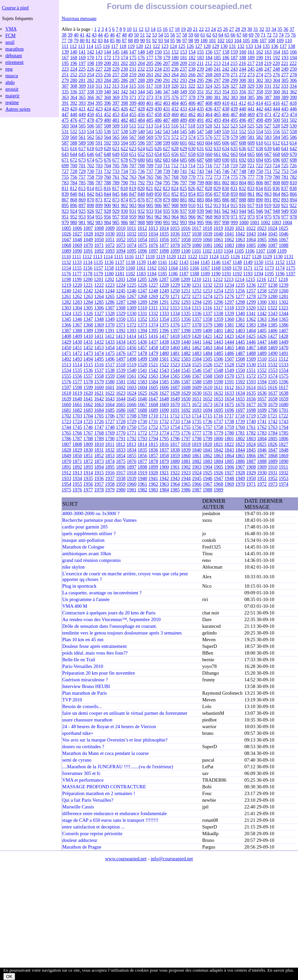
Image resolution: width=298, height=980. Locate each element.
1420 (197, 336)
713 (183, 166)
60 (197, 35)
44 (100, 35)
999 (234, 222)
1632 (218, 393)
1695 (218, 410)
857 (217, 194)
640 (277, 149)
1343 (273, 313)
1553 (273, 370)
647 (99, 154)
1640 (77, 399)
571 (167, 137)
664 (243, 154)
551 (234, 131)
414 (259, 103)
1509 (251, 359)
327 (234, 86)
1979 (110, 490)
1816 (164, 444)
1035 (164, 234)
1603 (132, 387)
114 (90, 46)
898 (91, 205)
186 (226, 58)
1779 (218, 433)
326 (226, 86)
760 (108, 177)
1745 (77, 427)
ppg (9, 69)
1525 (197, 365)
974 (259, 217)
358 (259, 92)
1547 (208, 370)
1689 (153, 410)
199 (99, 63)
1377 (186, 325)
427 (133, 109)
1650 (186, 399)
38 (64, 35)
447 (65, 114)
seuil (10, 42)
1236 (251, 285)
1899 (153, 467)
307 (65, 86)
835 (268, 188)
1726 (99, 421)
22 (201, 29)
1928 (240, 473)
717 (217, 166)
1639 (67, 399)
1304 (77, 308)
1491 (284, 353)
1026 (67, 234)
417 (285, 103)
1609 (197, 387)
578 (226, 137)
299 (234, 80)
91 (148, 40)
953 (82, 217)
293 (184, 80)
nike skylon (74, 567)
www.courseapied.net (126, 859)
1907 (240, 467)
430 (158, 109)
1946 (208, 478)
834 (259, 188)
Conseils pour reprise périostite (92, 834)
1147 (227, 262)
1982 (142, 490)
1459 (164, 348)
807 (268, 183)
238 (192, 69)
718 (226, 166)
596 (141, 143)
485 (150, 120)
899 (99, 205)
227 (99, 69)
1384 (262, 325)
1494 (88, 359)
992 (175, 222)
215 (234, 63)
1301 (273, 302)
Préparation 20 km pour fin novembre (99, 673)
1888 (262, 461)
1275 (218, 296)
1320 (251, 308)
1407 (284, 330)
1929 (251, 473)
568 (141, 137)
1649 (175, 399)
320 (175, 86)
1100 (186, 251)
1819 (197, 444)
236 (175, 69)
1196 (280, 274)
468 (243, 114)
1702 (67, 416)
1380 (218, 325)
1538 (110, 370)
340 (108, 92)
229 (116, 69)
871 (99, 200)
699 (65, 166)
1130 (278, 257)
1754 (175, 427)
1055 (153, 239)
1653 (218, 399)
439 (234, 109)
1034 (153, 234)
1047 (67, 239)
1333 (164, 313)
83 (100, 40)
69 (251, 35)
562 (91, 137)
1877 (142, 461)
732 (108, 171)
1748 (110, 427)
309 (82, 86)
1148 (237, 262)
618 (91, 149)
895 (65, 205)
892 (277, 200)
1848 (284, 450)
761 (116, 177)
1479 (153, 353)
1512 (283, 359)
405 (184, 103)
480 (108, 120)
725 (285, 166)
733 (116, 171)
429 (150, 109)
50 (136, 35)
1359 (218, 319)
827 (200, 188)
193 (285, 58)
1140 (152, 262)
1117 (139, 257)
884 (209, 200)
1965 (186, 484)
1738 (229, 421)
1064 (251, 239)
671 (65, 160)
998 (226, 222)
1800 (218, 438)
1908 (251, 467)
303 (268, 80)
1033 (142, 234)
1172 (258, 268)
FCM (10, 35)
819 (133, 188)
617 (82, 149)
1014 (164, 228)
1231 (197, 285)
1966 (197, 484)
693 (251, 160)
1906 (229, 467)
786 (91, 183)
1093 (110, 251)
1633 (229, 393)
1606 (164, 387)
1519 (132, 365)
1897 (132, 467)
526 (259, 126)
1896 (121, 467)
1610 (208, 387)
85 (112, 40)
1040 (218, 234)
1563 (153, 376)
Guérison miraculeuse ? (85, 680)
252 (74, 75)
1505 (208, 359)
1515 (88, 365)
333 (285, 86)
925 (82, 211)
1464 (218, 348)
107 (263, 40)
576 (209, 137)
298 (226, 80)
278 (293, 75)
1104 (228, 251)
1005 (67, 228)
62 (209, 35)
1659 (284, 399)
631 (200, 149)
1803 (251, 438)
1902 (186, 467)
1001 (255, 222)
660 (209, 154)
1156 (87, 268)
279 (65, 80)
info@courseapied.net (172, 859)
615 (65, 149)
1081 (208, 245)
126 (190, 46)
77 (64, 40)
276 (277, 75)
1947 (218, 478)
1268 (142, 296)
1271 (175, 296)
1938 (121, 478)
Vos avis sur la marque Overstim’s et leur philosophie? (115, 740)
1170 (237, 268)
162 (259, 52)
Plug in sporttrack (79, 586)
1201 (99, 279)
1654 (229, 399)
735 (133, 171)
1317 (218, 308)
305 (285, 80)
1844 (240, 450)
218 (259, 63)
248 (277, 69)
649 (116, 154)
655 (167, 154)
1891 (67, 467)
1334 (175, 313)
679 (133, 160)
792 (141, 183)
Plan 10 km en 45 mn (83, 640)
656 (175, 154)
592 (108, 143)
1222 (99, 285)
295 (200, 80)
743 (200, 171)
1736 (208, 421)
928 (108, 211)
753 (285, 171)
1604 (142, 387)
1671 (186, 404)
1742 (273, 421)
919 (268, 205)
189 (251, 58)
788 (108, 183)
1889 (273, 461)
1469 (273, 348)
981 (82, 222)
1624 (132, 393)
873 (116, 200)
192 (277, 58)
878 (158, 200)
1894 (99, 467)
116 (106, 46)
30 (250, 29)
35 (280, 29)
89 (136, 40)
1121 (182, 257)
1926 (218, 473)
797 (184, 183)
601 (184, 143)
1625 (142, 393)
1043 (251, 234)
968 (209, 217)
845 (116, 194)
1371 (121, 325)
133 (249, 46)
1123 (203, 257)
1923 (186, 473)
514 (158, 126)
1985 (175, 490)
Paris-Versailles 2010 (83, 666)
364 (74, 97)
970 (226, 217)
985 (116, 222)
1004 (287, 222)
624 (141, 149)
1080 (197, 245)
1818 (186, 444)
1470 (284, 348)
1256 (240, 291)
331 (268, 86)
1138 (130, 262)
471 (268, 114)
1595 (273, 382)
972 (243, 217)
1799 (208, 438)
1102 (207, 251)
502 (293, 120)
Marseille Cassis (78, 807)
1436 (142, 342)
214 (226, 63)
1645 (132, 399)
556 (277, 131)
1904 (208, 467)
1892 (77, 467)
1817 (175, 444)
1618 (67, 393)
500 (277, 120)
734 (124, 171)
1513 (67, 365)
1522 (164, 365)
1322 (273, 308)
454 (124, 114)
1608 (186, 387)
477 (82, 120)
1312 (164, 308)
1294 (197, 302)
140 (74, 52)
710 (158, 166)
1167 (205, 268)
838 (293, 188)
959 (133, 217)
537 (116, 131)
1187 (184, 274)
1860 (186, 456)
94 (167, 40)
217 (251, 63)
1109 (282, 251)
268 (209, 75)
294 (192, 80)
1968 (218, 484)
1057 (175, 239)
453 (116, 114)
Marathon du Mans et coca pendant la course (106, 753)
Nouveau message (79, 18)
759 (99, 177)
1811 (110, 444)
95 (173, 40)
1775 (175, 433)
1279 (262, 296)
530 (293, 126)
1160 (130, 268)
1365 (284, 319)
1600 (99, 387)
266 (192, 75)
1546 (197, 370)
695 (268, 160)
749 (251, 171)
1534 (67, 370)
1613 (240, 387)
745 (217, 171)
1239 (284, 285)
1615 (262, 387)
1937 (110, 478)
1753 (164, 427)
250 (293, 69)
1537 (99, 370)
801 (217, 183)
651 (133, 154)
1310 (142, 308)
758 (91, 177)
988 (141, 222)
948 (277, 211)
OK (9, 976)
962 (158, 217)
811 (65, 188)
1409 (77, 336)
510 (124, 126)
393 (82, 103)
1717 (229, 416)
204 (141, 63)
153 (184, 52)
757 (82, 177)
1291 (164, 302)
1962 (153, 484)
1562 (142, 376)
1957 (99, 484)
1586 (175, 382)
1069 (77, 245)
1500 (153, 359)
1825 (262, 444)
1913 (77, 473)
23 (207, 29)
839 (65, 194)
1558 (99, 376)
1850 (77, 456)
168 (74, 58)
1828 (67, 450)
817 (116, 188)
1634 (240, 393)
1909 (262, 467)
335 (65, 92)
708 (141, 166)
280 (74, 80)
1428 (283, 336)
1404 (251, 330)
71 (263, 35)
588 (74, 143)
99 (197, 40)
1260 (284, 291)
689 (217, 160)
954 (91, 217)
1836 (153, 450)
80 (82, 40)
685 (184, 160)
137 (283, 46)
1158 (109, 268)
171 (99, 58)
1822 (229, 444)
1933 (67, 478)
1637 (273, 393)
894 (293, 200)
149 (150, 52)
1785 (284, 433)
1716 (218, 416)
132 (241, 46)
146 (124, 52)
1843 (229, 450)
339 (99, 92)
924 (74, 211)
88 (130, 40)
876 (141, 200)
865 (285, 194)
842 (91, 194)
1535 (77, 370)
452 (108, 114)
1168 (216, 268)
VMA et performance (83, 780)
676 (108, 160)
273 (251, 75)
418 (293, 103)
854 (192, 194)
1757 (208, 427)
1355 (175, 319)
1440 (186, 342)
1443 (218, 342)
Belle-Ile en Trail (79, 660)
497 (251, 120)
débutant (14, 56)
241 (217, 69)
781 (285, 177)
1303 (67, 308)
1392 (121, 330)
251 (65, 75)
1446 (251, 342)
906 (158, 205)
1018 (207, 228)
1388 (77, 330)
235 (167, 69)
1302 (284, 302)
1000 (244, 222)
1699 (262, 410)
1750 (132, 427)
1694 (208, 410)
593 (116, 143)
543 (167, 131)
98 (191, 40)
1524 (186, 365)
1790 (110, 438)
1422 (218, 336)
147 (133, 52)
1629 (186, 393)
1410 (88, 336)
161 (251, 52)
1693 (197, 410)
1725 (88, 421)
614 (293, 143)
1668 (153, 404)
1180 (109, 274)
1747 (99, 427)
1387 (67, 330)
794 (158, 183)
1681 (67, 410)
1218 (283, 279)
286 (124, 80)
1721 (273, 416)
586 (293, 137)
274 (259, 75)
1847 (273, 450)
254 (91, 75)
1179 (98, 274)
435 (200, 109)
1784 (273, 433)
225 (82, 69)
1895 (110, 467)
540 (141, 131)
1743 (284, 421)
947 (268, 211)
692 (243, 160)
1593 (251, 382)
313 (116, 86)
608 (243, 143)
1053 (132, 239)
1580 (110, 382)
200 (108, 63)
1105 (239, 251)
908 (175, 205)
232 (141, 69)
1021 (240, 228)
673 (82, 160)
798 (192, 183)
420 (74, 109)
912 (209, 205)
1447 (262, 342)
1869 (284, 456)
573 (184, 137)
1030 (110, 234)
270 (226, 75)
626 (158, 149)
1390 (99, 330)
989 (150, 222)
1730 (142, 421)
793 (150, 183)
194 (293, 58)
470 (259, 114)
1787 (77, 438)
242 (226, 69)
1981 (132, 490)
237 (184, 69)
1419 (186, 336)
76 (293, 35)
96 (179, 40)
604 (209, 143)
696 (277, 160)
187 (234, 58)
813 (82, 188)
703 (99, 166)
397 (116, 103)
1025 (283, 228)
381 (217, 97)
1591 (229, 382)
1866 (251, 456)
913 (217, 205)
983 (99, 222)
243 (234, 69)
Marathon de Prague (82, 847)
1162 (152, 268)
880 (175, 200)
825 (183, 188)
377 (184, 97)
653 (150, 154)
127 (199, 46)
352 (209, 92)
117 (114, 46)
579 (234, 137)
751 (268, 171)
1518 (121, 365)
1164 (173, 268)
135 (266, 46)
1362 (251, 319)
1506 (218, 359)
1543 (164, 370)
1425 (251, 336)
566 (124, 137)
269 (217, 75)
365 (82, 97)
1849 (67, 456)
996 (209, 222)
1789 (99, 438)
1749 (121, 427)
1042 (240, 234)
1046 (284, 234)
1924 (197, 473)
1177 (77, 274)
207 (167, 63)
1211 (207, 279)
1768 (99, 433)
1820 (207, 444)
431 (167, 109)
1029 (99, 234)
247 (268, 69)
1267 (132, 296)
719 (234, 166)
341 (116, 92)
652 (141, 154)
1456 (132, 348)
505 (82, 126)
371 (133, 97)
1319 (240, 308)
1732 (164, 421)
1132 (66, 262)
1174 (280, 268)
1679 (273, 404)
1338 (218, 313)
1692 (186, 410)
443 (268, 109)
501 (285, 120)
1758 (218, 427)
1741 (262, 421)
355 (234, 92)
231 (133, 69)
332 (276, 86)
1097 (153, 251)
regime (12, 102)
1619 (77, 393)
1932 (284, 473)
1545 (186, 370)
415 (268, 103)
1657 (262, 399)
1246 (132, 291)
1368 (88, 325)
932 (141, 211)
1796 (175, 438)
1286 (110, 302)
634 (226, 149)
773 (217, 177)
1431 (88, 342)
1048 (77, 239)
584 (277, 137)
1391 (110, 330)
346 (158, 92)
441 (251, 109)
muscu (12, 76)
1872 (88, 461)
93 (161, 40)
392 (74, 103)
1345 (67, 319)
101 (213, 40)
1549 (229, 370)
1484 (208, 353)
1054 (142, 239)
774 (226, 177)
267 (200, 75)
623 (133, 149)
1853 (110, 456)
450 (91, 114)
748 (243, 171)
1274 (208, 296)
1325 (77, 313)
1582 (132, 382)
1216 (261, 279)
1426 (262, 336)
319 (167, 86)
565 (116, 137)
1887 (251, 461)
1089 (67, 251)
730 (91, 171)
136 (275, 46)
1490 (273, 353)
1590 (218, 382)
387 (268, 97)
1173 (269, 268)
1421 (207, 336)
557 (285, 131)
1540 (132, 370)
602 (192, 143)
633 (217, 149)
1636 (262, 393)
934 (158, 211)
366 (91, 97)
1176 (66, 274)
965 (184, 217)
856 (209, 194)
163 (268, 52)
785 (82, 183)
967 (200, 217)
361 (285, 92)
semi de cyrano (77, 760)
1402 (229, 330)
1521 (153, 365)
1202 (109, 279)
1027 (77, 234)
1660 (67, 404)
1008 (99, 228)
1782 (251, 433)
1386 (284, 325)
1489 (262, 353)
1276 (229, 296)
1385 (273, 325)
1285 (99, 302)
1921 (164, 473)
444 (277, 109)
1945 (197, 478)
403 (167, 103)
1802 (240, 438)
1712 (175, 416)
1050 (99, 239)
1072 (110, 245)
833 (251, 188)
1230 (186, 285)
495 (234, 120)
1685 (110, 410)
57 (179, 35)
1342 (262, 313)
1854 (121, 456)
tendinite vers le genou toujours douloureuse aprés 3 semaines (122, 633)
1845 (251, 450)
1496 (110, 359)
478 (91, 120)
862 (259, 194)
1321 (262, 308)
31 (256, 29)
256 (108, 75)
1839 (186, 450)
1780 (229, 433)
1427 (273, 336)
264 (175, 75)
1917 (121, 473)
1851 (88, 456)
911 (200, 205)
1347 (88, 319)
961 (150, 217)
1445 (240, 342)
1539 (121, 370)
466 (226, 114)
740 (175, 171)
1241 (77, 291)
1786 (67, 438)
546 (192, 131)
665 (251, 154)
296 (209, 80)
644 (74, 154)
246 (259, 69)
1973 (273, 484)
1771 (132, 433)
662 (226, 154)
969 (217, 217)
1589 (208, 382)
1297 (229, 302)
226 (91, 69)
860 (243, 194)
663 (234, 154)
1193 (248, 274)
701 (82, 166)
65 (227, 35)
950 (293, 211)
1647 (153, 399)
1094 (121, 251)
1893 (88, 467)
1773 (153, 433)
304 (277, 80)
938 (192, 211)
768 (175, 177)
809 (285, 183)
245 (251, 69)
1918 (132, 473)
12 (141, 29)
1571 (240, 376)
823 (167, 188)
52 (148, 35)
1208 (175, 279)
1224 (121, 285)
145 (116, 52)
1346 (77, 319)
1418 (175, 336)
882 (192, 200)
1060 (208, 239)
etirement (14, 62)
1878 (153, 461)
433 (184, 109)
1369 (99, 325)
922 (293, 205)
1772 (142, 433)
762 (124, 177)
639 (268, 149)
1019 (218, 228)
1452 (88, 348)
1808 (77, 444)
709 (150, 166)
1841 (208, 450)
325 (217, 86)
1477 (132, 353)
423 (99, 109)
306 (293, 80)
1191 (227, 274)
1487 (240, 353)
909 (184, 205)
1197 (291, 274)
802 (226, 183)
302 (259, 80)
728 (74, 171)
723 (268, 166)
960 (141, 217)
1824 (251, 444)
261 (150, 75)
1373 (142, 325)
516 (175, 126)
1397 (175, 330)
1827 (283, 444)
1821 (218, 444)
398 (124, 103)
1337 (208, 313)
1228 (164, 285)
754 (293, 171)
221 (285, 63)
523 (234, 126)
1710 (153, 416)
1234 (229, 285)
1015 (175, 228)
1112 (87, 257)
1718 (240, 416)
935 (167, 211)
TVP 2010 (72, 700)
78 (70, 40)
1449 (284, 342)
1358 (208, 319)
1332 (153, 313)
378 (192, 97)
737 (150, 171)
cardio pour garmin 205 (85, 527)
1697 (240, 410)
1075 (142, 245)
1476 (121, 353)
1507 (229, 359)
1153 (291, 262)
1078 (175, 245)
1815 (153, 444)
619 (99, 149)
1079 (186, 245)
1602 (121, 387)
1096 (142, 251)
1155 (77, 268)
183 (200, 58)
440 (243, 109)
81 (88, 40)
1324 (67, 313)
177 (150, 58)
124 (173, 46)
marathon (14, 49)
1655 (240, 399)
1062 (229, 239)
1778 (208, 433)
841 (82, 194)
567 (133, 137)
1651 (197, 399)
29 (244, 29)
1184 (152, 274)
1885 (229, 461)
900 (108, 205)
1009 (110, 228)
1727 (110, 421)
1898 (142, 467)
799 (200, 183)
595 (133, 143)
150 (158, 52)
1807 (67, 444)
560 (74, 137)
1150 (258, 262)
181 (184, 58)
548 (209, 131)
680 (141, 160)
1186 (173, 274)
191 (268, 58)
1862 (208, 456)
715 (200, 166)
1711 (164, 416)
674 (91, 160)
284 (108, 80)
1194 (258, 274)
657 (184, 154)
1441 (197, 342)
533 (82, 131)
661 (217, 154)
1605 (153, 387)
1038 (197, 234)
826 (192, 188)
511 (133, 126)
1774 (164, 433)
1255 (229, 291)
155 (200, 52)
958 (124, 217)
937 (184, 211)
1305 (88, 308)
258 (124, 75)
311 (99, 86)
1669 (164, 404)
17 (171, 29)
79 (76, 40)
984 (108, 222)
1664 (110, 404)
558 (293, 131)
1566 (186, 376)
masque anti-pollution (83, 540)
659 (200, 154)
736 (141, 171)
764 (141, 177)
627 (167, 149)
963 (167, 217)
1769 (110, 433)
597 (150, 143)
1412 (110, 336)
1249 (164, 291)
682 (158, 160)
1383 (251, 325)
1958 (110, 484)
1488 (251, 353)
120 (139, 46)
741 (184, 171)
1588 (197, 382)
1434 (121, 342)
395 (99, 103)
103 (229, 40)
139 (65, 52)
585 (285, 137)
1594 (262, 382)
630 (192, 149)
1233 (218, 285)
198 (91, 63)
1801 (229, 438)
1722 (283, 416)
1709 (142, 416)
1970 (240, 484)
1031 (121, 234)
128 (207, 46)
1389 (88, 330)
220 (276, 63)
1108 (271, 251)
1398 (186, 330)
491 (200, 120)
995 (200, 222)
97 (185, 40)
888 (243, 200)
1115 (119, 257)
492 (209, 120)
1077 (164, 245)
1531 (262, 365)
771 (200, 177)
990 (158, 222)
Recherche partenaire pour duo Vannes (100, 520)
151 (167, 52)
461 (184, 114)
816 (107, 188)
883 (200, 200)
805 (251, 183)
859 (234, 194)
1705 (99, 416)
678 (124, 160)
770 (192, 177)
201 (116, 63)
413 (251, 103)
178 (158, 58)
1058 (186, 239)
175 (133, 58)
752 (277, 171)
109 (280, 40)
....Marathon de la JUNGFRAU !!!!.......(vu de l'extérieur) (118, 767)
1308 (121, 308)
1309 (132, 308)
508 (108, 126)
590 (91, 143)
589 (82, 143)
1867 (262, 456)
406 (192, 103)
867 (65, 200)
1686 (121, 410)
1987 (197, 490)
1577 (77, 382)
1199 (77, 279)
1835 (142, 450)
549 (217, 131)
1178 (87, 274)
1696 (229, 410)
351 (200, 92)
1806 (284, 438)
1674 (218, 404)
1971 (251, 484)
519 (200, 126)
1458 (153, 348)
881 (184, 200)
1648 (164, 399)
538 (124, 131)
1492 (67, 359)
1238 (273, 285)
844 (108, 194)
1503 (186, 359)
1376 (175, 325)
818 (124, 188)
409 (217, 103)
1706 (110, 416)
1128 (256, 257)
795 (167, 183)
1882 (197, 461)
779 (268, 177)
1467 (251, 348)
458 (158, 114)
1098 (164, 251)
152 (175, 52)
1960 (132, 484)
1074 (132, 245)
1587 (186, 382)
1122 (192, 257)
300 (243, 80)
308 (74, 86)
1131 (289, 257)
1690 (164, 410)
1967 (208, 484)
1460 (175, 348)
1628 (175, 393)
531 (65, 131)
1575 (284, 376)
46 (112, 35)
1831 (99, 450)
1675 (229, 404)
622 (124, 149)
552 (243, 131)
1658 (273, 399)
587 (65, 143)
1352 (142, 319)
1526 (208, 365)
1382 (240, 325)
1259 (273, 291)
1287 (121, 302)
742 (192, 171)
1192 (237, 274)
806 (259, 183)
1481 (175, 353)
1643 (110, 399)
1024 (273, 228)
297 (217, 80)
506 (91, 126)
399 (133, 103)
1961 (142, 484)
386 (259, 97)
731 (99, 171)
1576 (67, 382)
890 (259, 200)
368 (108, 97)
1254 (218, 291)
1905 (218, 467)
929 (116, 211)
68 (245, 35)
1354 (164, 319)
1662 (88, 404)
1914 (88, 473)
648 (108, 154)
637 (251, 149)
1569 (218, 376)
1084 (240, 245)
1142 (173, 262)
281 (82, 80)
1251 (186, 291)
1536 (88, 370)
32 (262, 29)
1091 (88, 251)
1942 (164, 478)
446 (293, 109)
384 (243, 97)
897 (82, 205)
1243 (99, 291)
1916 (110, 473)
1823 (240, 444)
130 (224, 46)
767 (167, 177)
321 (183, 86)
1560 (121, 376)
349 (184, 92)
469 (251, 114)
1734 (186, 421)
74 (281, 35)
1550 (240, 370)
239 (200, 69)
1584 (153, 382)
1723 (67, 421)
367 (99, 97)
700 (74, 166)
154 (192, 52)
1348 (99, 319)
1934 (77, 478)
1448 (273, 342)
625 (150, 149)
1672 (197, 404)
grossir (12, 89)
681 (150, 160)
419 (65, 109)
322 (192, 86)
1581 (121, 382)
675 (99, 160)
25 (220, 29)
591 (99, 143)
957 (116, 217)
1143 (184, 262)
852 (175, 194)
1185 (162, 274)
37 (292, 29)
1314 (186, 308)
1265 (110, 296)
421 (82, 109)
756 (74, 177)
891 (268, 200)
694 (259, 160)
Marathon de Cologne (83, 547)
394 (91, 103)
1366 (67, 325)
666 (259, 154)
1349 (110, 319)
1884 (218, 461)
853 (184, 194)
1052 (121, 239)
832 (242, 188)
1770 (121, 433)
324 (209, 86)
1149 (248, 262)
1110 (66, 257)
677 (116, 160)
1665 (121, 404)
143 (99, 52)
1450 (67, 348)
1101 (196, 251)
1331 (142, 313)
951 (65, 217)
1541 (142, 370)
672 (74, 160)
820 (141, 188)
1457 (142, 348)
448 (74, 114)
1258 (262, 291)
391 (65, 103)
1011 (131, 228)
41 (82, 35)
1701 (284, 410)
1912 (67, 473)
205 (150, 63)
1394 (142, 330)
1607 (175, 387)
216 (242, 63)
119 (131, 46)
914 (226, 205)
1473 (88, 353)
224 (74, 69)
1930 (262, 473)
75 (287, 35)
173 (116, 58)
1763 (273, 427)
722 (259, 166)
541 (150, 131)
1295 (208, 302)
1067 (284, 239)
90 (142, 40)
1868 (273, 456)
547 (200, 131)
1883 (208, 461)
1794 (153, 438)
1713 (186, 416)
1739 (240, 421)
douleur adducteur (80, 840)
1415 (142, 336)
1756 (197, 427)
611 (268, 143)
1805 (273, 438)
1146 (216, 262)
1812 (121, 444)
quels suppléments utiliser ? (89, 533)
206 (158, 63)
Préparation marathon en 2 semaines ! (99, 793)
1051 (110, 239)
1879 (164, 461)
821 (150, 188)
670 (293, 154)
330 (259, 86)
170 (91, 58)
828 (209, 188)
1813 (132, 444)
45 (106, 35)
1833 (121, 450)
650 (124, 154)
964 (175, 217)
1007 (88, 228)
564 (108, 137)
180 (175, 58)
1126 (235, 257)
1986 (186, 490)
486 (158, 120)
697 (285, 160)
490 (192, 120)
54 (161, 35)
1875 (121, 461)
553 (251, 131)
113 (82, 46)
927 (99, 211)
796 (175, 183)
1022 (251, 228)
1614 (251, 387)
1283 (77, 302)
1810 (99, 444)
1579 (99, 382)
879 (167, 200)
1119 (161, 257)
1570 (229, 376)
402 (158, 103)
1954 (67, 484)
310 (91, 86)
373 (150, 97)
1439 (175, 342)
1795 (164, 438)
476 (74, 120)
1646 (142, 399)
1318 (229, 308)
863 (268, 194)
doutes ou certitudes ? (83, 747)
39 (70, 35)
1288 (132, 302)
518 (192, 126)
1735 (197, 421)
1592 (240, 382)
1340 (240, 313)
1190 (216, 274)
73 (275, 35)
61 (203, 35)
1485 (218, 353)
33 (268, 29)
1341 (251, 313)
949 (285, 211)
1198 (66, 279)
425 (116, 109)
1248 (153, 291)
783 (65, 183)
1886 (240, 461)
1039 (208, 234)
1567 (197, 376)
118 (123, 46)
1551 (251, 370)
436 (209, 109)
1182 (130, 274)
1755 (186, 427)
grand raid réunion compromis (92, 560)
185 (217, 58)
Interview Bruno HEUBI (86, 686)
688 (209, 160)
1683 (88, 410)
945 (251, 211)
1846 (262, 450)
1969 (229, 484)
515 (167, 126)
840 (74, 194)
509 (116, 126)
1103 (218, 251)
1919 (142, 473)
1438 (164, 342)
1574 (273, 376)
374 (158, 97)
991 (167, 222)
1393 (132, 330)
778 (259, 177)
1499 (142, 359)
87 (124, 40)
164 (277, 52)
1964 (175, 484)
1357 (197, 319)
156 (209, 52)
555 (268, 131)
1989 (218, 490)
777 (251, 177)
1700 (273, 410)
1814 (142, 444)
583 (268, 137)
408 (209, 103)
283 (99, 80)
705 (116, 166)
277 (285, 75)
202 (124, 63)
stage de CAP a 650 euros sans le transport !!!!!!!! (110, 820)
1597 (67, 387)
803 (234, 183)
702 (91, 166)
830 (226, 188)
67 (239, 35)
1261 (67, 296)
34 (274, 29)
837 (285, 188)
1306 (99, 308)
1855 (132, 456)
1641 (88, 399)
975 (268, 217)
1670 (175, 404)
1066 (273, 239)
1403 (240, 330)
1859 (175, 456)
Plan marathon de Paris (85, 693)
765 (150, 177)
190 (259, 58)
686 (192, 160)
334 (293, 86)
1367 (77, 325)
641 (285, 149)
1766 (77, 433)
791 (133, 183)
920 (276, 205)
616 (74, 149)
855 (200, 194)
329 (251, 86)
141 (82, 52)
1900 (164, 467)
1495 (99, 359)
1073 (121, 245)
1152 (280, 262)
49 (130, 35)
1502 (175, 359)
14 (153, 29)
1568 (208, 376)
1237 (262, 285)
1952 (273, 478)
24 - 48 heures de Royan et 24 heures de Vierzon (109, 726)
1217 (272, 279)
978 (293, 217)
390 (293, 97)
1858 (164, 456)
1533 (284, 365)
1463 (208, 348)
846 (124, 194)
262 (158, 75)
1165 (184, 268)
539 (133, 131)
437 (217, 109)
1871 (77, 461)
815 (99, 188)
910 (192, 205)
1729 (132, 421)
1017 (197, 228)
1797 (186, 438)
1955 (77, 484)
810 (293, 183)
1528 (229, 365)
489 (184, 120)
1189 (205, 274)
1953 (284, 478)
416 (276, 103)
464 (209, 114)
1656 (251, 399)
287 (133, 80)
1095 (132, 251)
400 (141, 103)
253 (82, 75)
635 (234, 149)
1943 (175, 478)
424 (108, 109)
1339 (229, 313)
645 (82, 154)
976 (277, 217)
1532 (273, 365)
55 (167, 35)
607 (234, 143)
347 (167, 92)
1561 (132, 376)
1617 (283, 387)
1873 (99, 461)
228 (108, 69)
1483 (197, 353)
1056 (164, 239)
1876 (132, 461)
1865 (240, 456)
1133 (77, 262)
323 (200, 86)
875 (133, 200)
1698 (251, 410)
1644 (121, 399)
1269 (153, 296)
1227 (153, 285)
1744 (67, 427)
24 (214, 29)
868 (74, 200)
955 (99, 217)
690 (226, 160)
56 (173, 35)
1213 (229, 279)
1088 (284, 245)
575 (200, 137)
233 (150, 69)
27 (232, 29)
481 (116, 120)
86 (118, 40)
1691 (175, 410)
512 (141, 126)
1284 (88, 302)
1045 (273, 234)
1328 (110, 313)
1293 (186, 302)
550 (226, 131)
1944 (186, 478)
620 (108, 149)
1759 (229, 427)
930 (124, 211)
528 (276, 126)
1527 (218, 365)
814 (91, 188)
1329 (121, 313)
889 (251, 200)
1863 (218, 456)
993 (184, 222)
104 (238, 40)
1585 (164, 382)
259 (133, 75)
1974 (284, 484)
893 (285, 200)
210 (192, 63)
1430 (77, 342)
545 (184, 131)
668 (277, 154)
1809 (88, 444)
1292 (175, 302)
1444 (229, 342)
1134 (87, 262)
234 (158, 69)
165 (285, 52)
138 (292, 46)
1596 (284, 382)
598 (158, 143)
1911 (284, 467)
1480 (164, 353)
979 (65, 222)
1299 (251, 302)
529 (285, 126)
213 (217, 63)
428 (141, 109)
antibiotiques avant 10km (87, 554)
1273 (197, 296)
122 (157, 46)
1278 (251, 296)
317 (150, 86)
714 (192, 166)
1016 (186, 228)
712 (175, 166)
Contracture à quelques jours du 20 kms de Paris (109, 613)
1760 (240, 427)
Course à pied (15, 8)
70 (257, 35)
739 (167, 171)
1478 (142, 353)
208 (175, 63)
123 (165, 46)
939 (200, 211)
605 (217, 143)
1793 (142, 438)
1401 (218, 330)
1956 (88, 484)
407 (200, 103)
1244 (110, 291)
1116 (129, 257)
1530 (251, 365)
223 (65, 69)
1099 (175, 251)
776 (243, 177)
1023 (262, 228)
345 (150, 92)
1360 (229, 319)
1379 (208, 325)
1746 (88, 427)
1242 (88, 291)
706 (124, 166)
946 (259, 211)
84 (106, 40)
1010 (121, 228)
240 (209, 69)
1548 (218, 370)
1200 (88, 279)
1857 (153, 456)
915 (234, 205)
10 (129, 29)
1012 (142, 228)
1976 (77, 490)
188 (243, 58)
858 (226, 194)
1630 (197, 393)
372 (141, 97)
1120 (171, 257)
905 (150, 205)
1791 (121, 438)
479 (99, 120)
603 (200, 143)
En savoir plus (280, 970)
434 (192, 109)
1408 (67, 336)
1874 (110, 461)
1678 (262, 404)
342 (124, 92)
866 (293, 194)
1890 (284, 461)
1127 (246, 257)
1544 (175, 370)
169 (82, 58)
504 (74, 126)
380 (209, 97)
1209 (186, 279)
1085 (251, 245)
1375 (164, 325)
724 (276, 166)
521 (217, 126)
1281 (284, 296)
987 (133, 222)
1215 (251, 279)
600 (175, 143)
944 (243, 211)
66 (233, 35)
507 (99, 126)
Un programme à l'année (86, 599)
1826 (273, 444)
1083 (229, 245)
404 (175, 103)
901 (116, 205)
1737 (218, 421)
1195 (269, 274)
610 (259, 143)
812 (73, 188)
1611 (218, 387)
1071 (99, 245)
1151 (269, 262)
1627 (164, 393)
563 (99, 137)
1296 (218, 302)
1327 (99, 313)
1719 (251, 416)
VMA (11, 29)
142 (91, 52)
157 (217, 52)
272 (243, 75)
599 (167, 143)
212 (209, 63)
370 (124, 97)
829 (217, 188)
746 (226, 171)
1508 (240, 359)
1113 (98, 257)
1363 (262, 319)
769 (184, 177)
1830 (88, 450)
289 (150, 80)
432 (175, 109)
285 (116, 80)
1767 (88, 433)
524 (242, 126)
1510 (262, 359)
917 (251, 205)
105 (246, 40)
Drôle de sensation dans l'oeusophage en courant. (110, 626)
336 (74, 92)
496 (243, 120)
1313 (175, 308)
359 (268, 92)
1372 (132, 325)
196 (74, 63)
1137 (120, 262)
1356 (186, 319)
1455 (121, 348)
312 (107, 86)
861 (251, 194)
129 (216, 46)
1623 (121, 393)
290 (158, 80)
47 (118, 35)
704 (108, 166)
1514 (77, 365)
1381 (229, 325)
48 (124, 35)
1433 (110, 342)
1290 (153, 302)
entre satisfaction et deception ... (94, 827)
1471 (67, 353)
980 (74, 222)
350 (192, 92)
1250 (175, 291)
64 (221, 35)
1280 (273, 296)
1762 (262, 427)
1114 (108, 257)
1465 (229, 348)
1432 (99, 342)
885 (217, 200)
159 (234, 52)
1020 (229, 228)
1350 (121, 319)
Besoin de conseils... (82, 706)
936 (175, 211)
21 (195, 29)
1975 (67, 490)
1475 (110, 353)
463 (200, 114)
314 (124, 86)
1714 (197, 416)
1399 (197, 330)
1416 (153, 336)
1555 (67, 376)
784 (74, 183)
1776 (186, 433)
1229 (175, 285)
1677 (251, 404)
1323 (283, 308)
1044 (262, 234)
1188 (194, 274)
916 (242, 205)
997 (217, 222)
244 (243, 69)
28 (238, 29)
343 (133, 92)
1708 (132, 416)
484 (141, 120)
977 (285, 217)
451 (99, 114)
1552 (262, 370)
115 (98, 46)
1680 (284, 404)
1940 (142, 478)
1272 (186, 296)
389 (285, 97)
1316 (207, 308)
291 (167, 80)
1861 (197, 456)
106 (255, 40)
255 (99, 75)
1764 (284, 427)
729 (82, 171)
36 (286, 29)
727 (65, 171)
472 (277, 114)
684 (175, 160)
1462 (197, 348)
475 (65, 120)
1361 (240, 319)
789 (116, 183)
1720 (262, 416)
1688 (142, 410)
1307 (110, 308)
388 (277, 97)
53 (155, 35)
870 (91, 200)
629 (184, 149)
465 (217, 114)
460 (175, 114)
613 (285, 143)
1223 (110, 285)
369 (116, 97)
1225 (132, 285)
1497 (121, 359)
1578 (88, 382)
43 (94, 35)
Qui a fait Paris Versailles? (88, 800)
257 (116, 75)
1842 (218, 450)
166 (293, 52)
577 (217, 137)
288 (141, 80)
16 (165, 29)
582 (259, 137)
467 (234, 114)
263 (167, 75)
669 (285, 154)
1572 (251, 376)
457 (150, 114)
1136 (109, 262)
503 (65, 126)
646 (91, 154)
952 (74, 217)
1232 (208, 285)
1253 (208, 291)
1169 (227, 268)
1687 (132, 410)
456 (141, 114)
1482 (186, 353)
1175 (291, 268)
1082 (218, 245)
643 (65, 154)
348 (175, 92)
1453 (99, 348)
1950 (251, 478)
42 (88, 35)
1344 (284, 313)
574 (192, 137)
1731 (153, 421)
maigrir (12, 96)
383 (234, 97)
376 (175, 97)
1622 (110, 393)
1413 (121, 336)
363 (65, 97)
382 (226, 97)
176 (141, 58)
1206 (153, 279)
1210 (196, 279)
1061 (218, 239)
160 (243, 52)
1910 (273, 467)
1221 (88, 285)
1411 (99, 336)
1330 (132, 313)
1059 (197, 239)
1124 (214, 257)
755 (65, 177)
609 (251, 143)
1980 (121, 490)
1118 (150, 257)
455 (133, 114)
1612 (229, 387)
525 (251, 126)
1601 (110, 387)
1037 (186, 234)
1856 (142, 456)
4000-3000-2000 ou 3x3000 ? (91, 513)
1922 (175, 473)
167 (65, 58)
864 (277, 194)
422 (91, 109)
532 (74, 131)
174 (124, 58)
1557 (88, 376)
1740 (251, 421)
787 (99, 183)
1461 (186, 348)
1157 (98, 268)
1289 (142, 302)
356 (243, 92)
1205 (142, 279)
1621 (99, 393)
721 (251, 166)
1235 (240, 285)
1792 (132, 438)
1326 (88, 313)
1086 (262, 245)
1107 (260, 251)
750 (259, 171)
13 (147, 29)
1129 (267, 257)
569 (150, 137)
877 (150, 200)
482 (124, 120)
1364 (273, 319)
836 (276, 188)
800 (209, 183)
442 (259, 109)
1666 (132, 404)
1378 (197, 325)
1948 (229, 478)
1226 (142, 285)
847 (133, 194)
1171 (248, 268)
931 (133, 211)
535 (99, 131)
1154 (66, 268)
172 (108, 58)
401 (150, 103)
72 (269, 35)
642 (293, 149)
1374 (153, 325)
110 (288, 40)
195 (65, 63)
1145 (205, 262)
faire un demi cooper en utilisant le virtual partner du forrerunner (125, 713)
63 (215, 35)
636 (243, 149)
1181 (120, 274)
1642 (99, 399)
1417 (164, 336)
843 (99, 194)
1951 (262, 478)
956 (108, 217)
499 (268, 120)
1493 (77, 359)
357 (251, 92)
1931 (273, 473)
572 (175, 137)
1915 (99, 473)
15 (159, 29)
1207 (164, 279)
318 (158, 86)
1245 (121, 291)
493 (217, 120)
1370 (110, 325)
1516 (99, 365)
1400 (208, 330)
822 (158, 188)
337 (82, 92)
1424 (240, 336)
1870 (67, 461)
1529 (240, 365)
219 (268, 63)
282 (91, 80)
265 (184, 75)
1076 (153, 245)
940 (209, 211)
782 (293, 177)
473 (285, 114)
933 (150, 211)
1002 (266, 222)
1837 (164, 450)
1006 (77, 228)
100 (204, 40)
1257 (251, 291)
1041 (229, 234)
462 (192, 114)
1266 (121, 296)
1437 (153, 342)
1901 (175, 467)
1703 (77, 416)
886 (226, 200)
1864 (229, 456)
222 (293, 63)
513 (150, 126)
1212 (218, 279)
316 (141, 86)
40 (76, 35)
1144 (194, 262)
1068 (67, 245)
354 (226, 92)
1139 (141, 262)
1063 (240, 239)
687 (200, 160)
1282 (67, 302)
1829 (77, 450)
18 (177, 29)
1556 (77, 376)
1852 (99, 456)
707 (133, 166)
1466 (240, 348)
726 (293, 166)
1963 (164, 484)
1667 (142, 404)
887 (234, 200)
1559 (110, 376)
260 (141, 75)
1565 (175, 376)
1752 (153, 427)
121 (148, 46)
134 (258, 46)
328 (242, 86)
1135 (98, 262)
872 (108, 200)
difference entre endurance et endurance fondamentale (115, 813)
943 (234, 211)
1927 (229, 473)
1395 (153, 330)
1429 (67, 342)
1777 (197, 433)
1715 (207, 416)
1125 (225, 257)
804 (243, 183)
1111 (77, 257)
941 (217, 211)
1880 (175, 461)
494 (226, 120)
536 (108, 131)
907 (167, 205)
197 (82, 63)
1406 (273, 330)
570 (158, 137)
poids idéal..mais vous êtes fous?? (95, 653)
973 (251, 217)
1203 (121, 279)
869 (82, 200)
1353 (153, 319)
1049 (88, 239)
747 (234, 171)
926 (91, 211)
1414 (132, 336)
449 (82, 114)
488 (175, 120)
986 (124, 222)
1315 (197, 308)
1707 (121, 416)
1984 (164, 490)
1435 (132, 342)
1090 (77, 251)
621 (116, 149)
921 (285, 205)
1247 (142, 291)
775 (234, 177)
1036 (175, 234)
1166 (194, 268)
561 (82, 137)
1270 (164, 296)
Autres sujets (18, 109)
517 (183, 126)
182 (192, 58)
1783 (262, 433)
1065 (262, 239)
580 (243, 137)
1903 (197, 467)
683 (167, 160)
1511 (273, 359)
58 (185, 35)
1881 (186, 461)
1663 (99, 404)
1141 (162, 262)
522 (226, 126)
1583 (142, 382)
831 (234, 188)
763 (133, 177)
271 (234, 75)
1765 (67, 433)
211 (200, 63)
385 (251, 97)
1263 (88, 296)
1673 (208, 404)
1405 (262, 330)
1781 (240, 433)
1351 (132, 319)
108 (272, 40)
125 (182, 46)
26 (226, 29)
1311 (153, 308)
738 (158, 171)
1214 (240, 279)
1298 (240, 302)
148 (141, 52)
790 (124, 183)
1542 (153, 370)
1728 (121, 421)
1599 (88, 387)
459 (167, 114)
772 (209, 177)
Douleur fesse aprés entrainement (95, 646)
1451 (77, 348)
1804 (262, 438)
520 (209, 126)
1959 (121, 484)
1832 (110, 450)
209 (184, 63)
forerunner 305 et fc (82, 773)
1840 (197, 450)
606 (226, 143)
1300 (262, 302)
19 (183, 29)
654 (158, 154)
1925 (208, 473)
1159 (120, 268)
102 (221, 40)
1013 (153, 228)
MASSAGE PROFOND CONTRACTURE (104, 787)
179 (167, 58)
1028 (88, 234)
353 (217, 92)
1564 (164, 376)
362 (293, 92)
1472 (77, 353)
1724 (77, 421)
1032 (132, 234)
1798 (197, 438)
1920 (153, 473)
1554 (284, 370)
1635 (251, 393)
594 (124, 143)
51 (142, 35)
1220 (77, 285)
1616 (273, 387)
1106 (250, 251)
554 (259, 131)
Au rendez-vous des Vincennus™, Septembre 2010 (112, 619)
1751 (142, 427)
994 (192, 222)
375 (167, 97)
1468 (262, 348)
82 (94, 40)
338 (91, 92)
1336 (197, 313)
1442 (208, 342)
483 (133, 120)
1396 (164, 330)
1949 (240, 478)
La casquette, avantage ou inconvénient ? (102, 593)
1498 (132, 359)
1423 (229, 336)
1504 (197, 359)
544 (175, 131)
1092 (99, 251)
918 (259, 205)
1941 (153, 478)
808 (277, 183)
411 (234, 103)
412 (242, 103)
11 (135, 29)
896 (74, 205)
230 (124, 69)
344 (141, 92)
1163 (162, 268)
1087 (273, 245)
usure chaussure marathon (87, 720)
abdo (10, 82)
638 (259, 149)
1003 (276, 222)
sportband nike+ (78, 733)
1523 (175, 365)
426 (124, 109)
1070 (88, 245)
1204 (131, 279)
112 (73, 46)
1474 (99, 353)
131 (232, 46)
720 (242, 166)
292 (175, 80)
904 (141, 205)
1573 (262, 376)
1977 (88, 490)
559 (65, 137)
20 (189, 29)
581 (251, 137)
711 (166, 166)
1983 (153, 490)
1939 (132, 478)
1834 (132, 450)
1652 (208, 399)
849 (150, 194)
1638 (284, 393)
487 (167, 120)
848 (141, 194)
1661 (77, 404)
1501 (164, 359)
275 (268, 75)
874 (124, 200)
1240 (67, 291)
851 (167, 194)
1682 (77, 410)
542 (158, 131)
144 (108, 52)
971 (234, 217)
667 (268, 154)
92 (155, 40)
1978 (99, 490)
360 (277, 92)
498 (259, 120)
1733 (175, 421)
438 (226, 109)
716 (209, 166)
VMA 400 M (75, 606)
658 (192, 154)
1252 (197, 291)
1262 (77, 296)
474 (293, 114)
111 (65, 46)
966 (192, 217)
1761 (251, 427)
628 (175, 149)
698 (293, 160)
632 (209, 149)
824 (175, 188)
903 (133, 205)
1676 (240, 404)
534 (91, 131)
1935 (88, 478)
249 (285, 69)
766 (158, 177)
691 (234, 160)
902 (124, 205)
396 (108, 103)
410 (226, 103)
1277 (240, 296)
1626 (153, 393)
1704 (88, 416)
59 (191, 35)
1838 (175, 450)
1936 (99, 478)
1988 (208, 490)
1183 (141, 274)
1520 (142, 365)
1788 (88, 438)
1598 (77, 387)
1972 (262, 484)
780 (277, 177)
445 (285, 109)
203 (133, 63)
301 (251, 80)
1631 (208, 393)
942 (226, 211)
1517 (110, 365)
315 (133, 86)
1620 (88, 393)
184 (209, 58)
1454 (110, 348)
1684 (99, 410)
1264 (99, 296)
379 (200, 97)
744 (209, 171)
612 (276, 143)
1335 (186, 313)
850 (158, 194)
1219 (67, 285)
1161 (141, 268)
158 (226, 52)
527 (268, 126)
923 (65, 211)
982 (91, 222)
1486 (229, 353)
